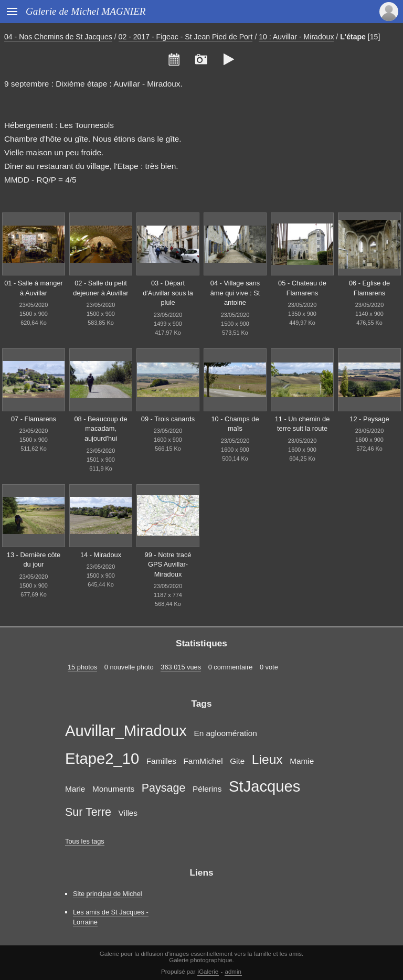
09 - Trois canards (168, 419)
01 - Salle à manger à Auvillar (34, 288)
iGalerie (208, 972)
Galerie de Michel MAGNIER (86, 11)
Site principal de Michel (108, 894)
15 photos (82, 667)
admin (233, 972)
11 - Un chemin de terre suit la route (303, 424)
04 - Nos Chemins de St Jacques (58, 37)
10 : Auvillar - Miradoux (296, 37)
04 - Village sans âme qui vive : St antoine (235, 293)
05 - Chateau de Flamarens (302, 288)
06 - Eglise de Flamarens (369, 288)
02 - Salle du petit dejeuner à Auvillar (100, 288)
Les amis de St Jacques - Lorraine (111, 917)
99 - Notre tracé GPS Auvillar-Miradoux (168, 564)
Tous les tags (85, 841)
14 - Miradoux (101, 555)
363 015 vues (181, 667)
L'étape (353, 37)
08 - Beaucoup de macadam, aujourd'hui (100, 429)
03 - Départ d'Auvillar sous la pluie (168, 293)
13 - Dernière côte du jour (34, 560)
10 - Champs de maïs (235, 424)
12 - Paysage (369, 419)
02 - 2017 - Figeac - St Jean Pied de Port (186, 37)
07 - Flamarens (34, 419)
